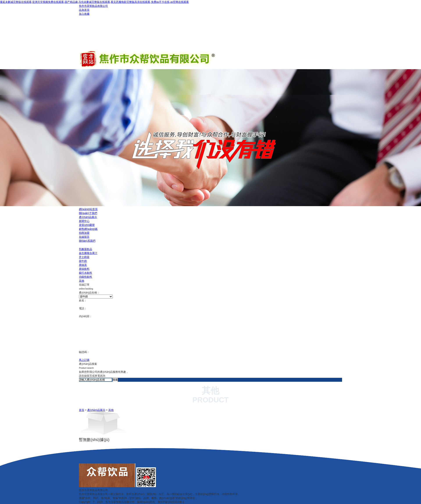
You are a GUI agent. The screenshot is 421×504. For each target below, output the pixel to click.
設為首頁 (84, 10)
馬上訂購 (84, 360)
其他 (111, 410)
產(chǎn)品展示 (96, 410)
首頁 (82, 410)
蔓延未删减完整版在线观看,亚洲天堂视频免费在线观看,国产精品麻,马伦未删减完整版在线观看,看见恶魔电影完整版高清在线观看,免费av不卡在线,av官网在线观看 (94, 2)
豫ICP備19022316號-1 (171, 502)
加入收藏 (84, 14)
